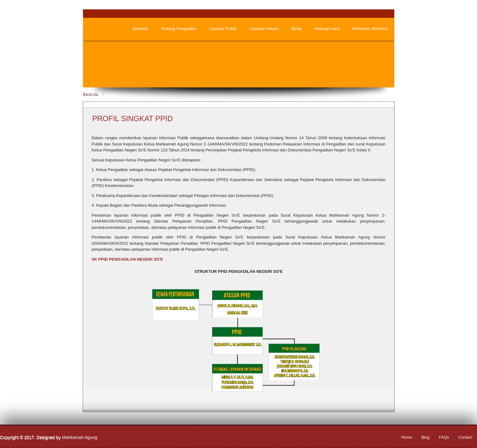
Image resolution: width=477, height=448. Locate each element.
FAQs (444, 437)
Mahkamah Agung (80, 437)
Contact (465, 437)
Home (407, 437)
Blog (426, 437)
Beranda (91, 94)
